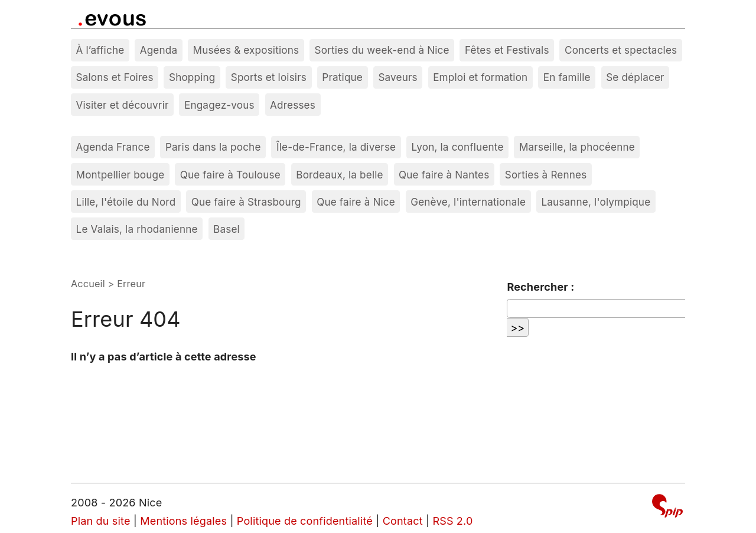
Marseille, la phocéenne (577, 147)
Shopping (192, 77)
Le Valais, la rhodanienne (137, 229)
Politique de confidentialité (305, 521)
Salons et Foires (115, 77)
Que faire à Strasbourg (246, 202)
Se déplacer (635, 77)
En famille (567, 77)
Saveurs (397, 77)
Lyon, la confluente (458, 147)
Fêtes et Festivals (507, 50)
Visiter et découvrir (123, 105)
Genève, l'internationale (468, 202)
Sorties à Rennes (546, 175)
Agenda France (113, 147)
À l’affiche (100, 50)
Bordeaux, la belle (339, 175)
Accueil (88, 284)
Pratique (342, 77)
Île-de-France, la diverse (336, 147)
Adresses (293, 105)
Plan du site (101, 521)
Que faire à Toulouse (230, 175)
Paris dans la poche (213, 147)
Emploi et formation (480, 77)
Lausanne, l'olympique (596, 202)
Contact (403, 521)
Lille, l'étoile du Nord (126, 202)
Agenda (159, 50)
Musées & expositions (246, 50)
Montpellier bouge (120, 175)
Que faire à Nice (356, 202)
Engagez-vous (219, 105)
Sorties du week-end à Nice (382, 50)
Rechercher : (540, 287)
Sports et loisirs (269, 77)
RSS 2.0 (452, 521)
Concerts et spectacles (621, 50)
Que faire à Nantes (444, 175)
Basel (227, 229)
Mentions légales (183, 521)
